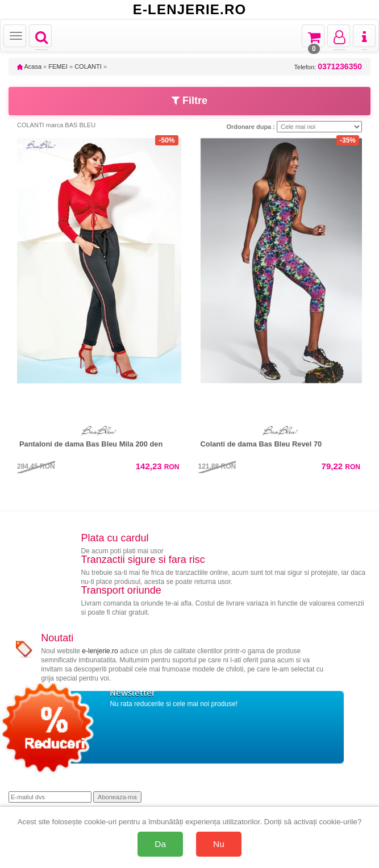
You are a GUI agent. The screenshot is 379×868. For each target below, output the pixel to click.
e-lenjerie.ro (100, 651)
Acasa (29, 66)
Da (160, 844)
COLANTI (88, 66)
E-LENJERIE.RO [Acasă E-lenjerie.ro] (190, 10)
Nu (219, 844)
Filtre (189, 101)
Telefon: (328, 67)
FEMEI (58, 66)
